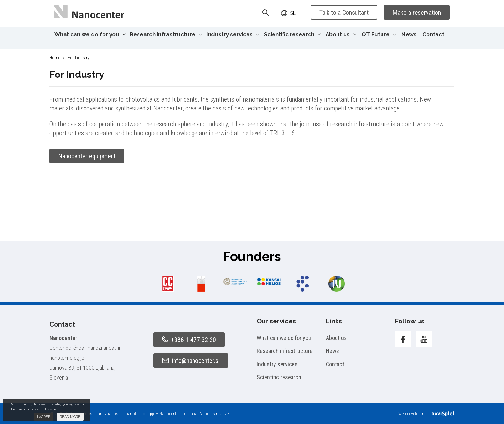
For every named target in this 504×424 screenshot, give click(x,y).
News (409, 34)
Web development (426, 414)
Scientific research (292, 34)
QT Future (379, 34)
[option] (168, 284)
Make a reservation (417, 13)
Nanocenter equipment (87, 156)
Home (55, 58)
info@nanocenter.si (191, 361)
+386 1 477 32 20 (189, 340)
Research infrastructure (166, 34)
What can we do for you (90, 34)
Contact (433, 34)
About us (341, 34)
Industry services (233, 34)
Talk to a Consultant (344, 13)
